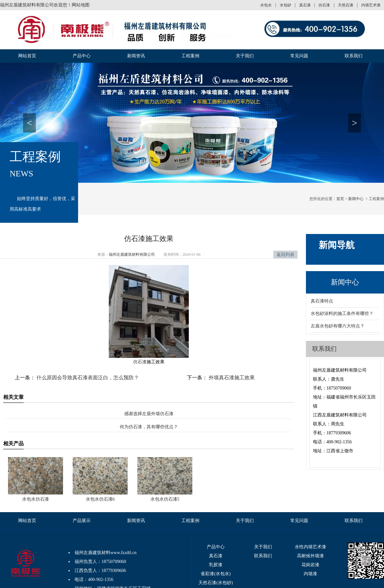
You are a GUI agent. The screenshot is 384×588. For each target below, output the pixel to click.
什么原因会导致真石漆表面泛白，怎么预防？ (87, 378)
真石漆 (305, 5)
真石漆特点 (322, 301)
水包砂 (285, 5)
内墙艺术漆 (371, 5)
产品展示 (82, 521)
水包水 (266, 5)
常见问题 (299, 56)
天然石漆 (346, 5)
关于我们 (245, 56)
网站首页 (27, 56)
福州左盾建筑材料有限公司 (132, 254)
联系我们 (354, 56)
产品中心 (82, 56)
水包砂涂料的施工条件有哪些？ (342, 314)
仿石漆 (324, 5)
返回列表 (285, 255)
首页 (340, 199)
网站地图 (81, 5)
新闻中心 (356, 199)
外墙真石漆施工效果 (231, 378)
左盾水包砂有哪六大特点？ (338, 326)
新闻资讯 (136, 56)
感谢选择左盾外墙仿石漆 (149, 414)
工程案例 (190, 56)
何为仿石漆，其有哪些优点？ (149, 427)
